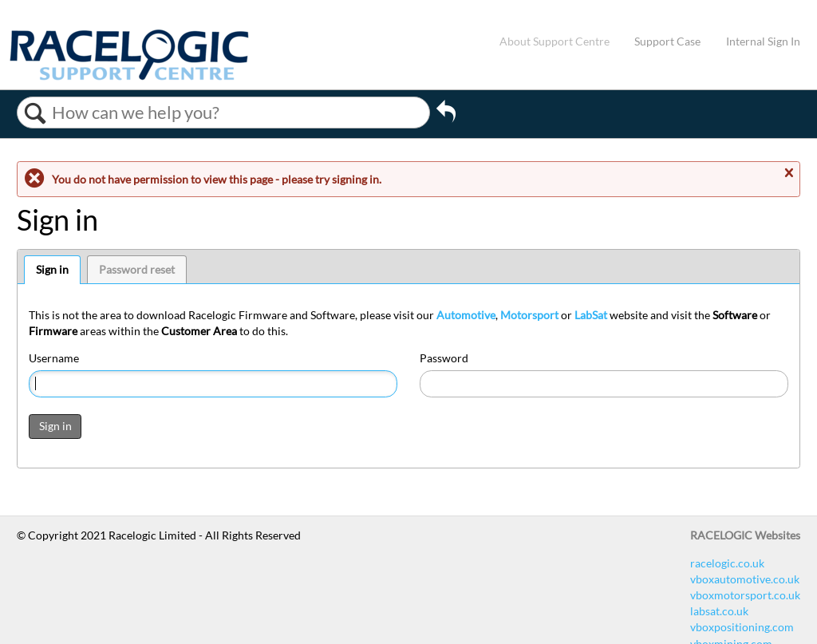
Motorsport (529, 315)
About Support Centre (555, 41)
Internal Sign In (763, 41)
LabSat (591, 315)
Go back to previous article (446, 117)
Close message (788, 173)
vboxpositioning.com (742, 627)
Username (54, 358)
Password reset (137, 269)
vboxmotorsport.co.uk (745, 595)
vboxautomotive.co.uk (745, 579)
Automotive (466, 315)
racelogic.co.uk (727, 563)
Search (35, 113)
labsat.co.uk (719, 611)
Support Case (667, 41)
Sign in (52, 269)
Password (444, 358)
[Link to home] (129, 76)
